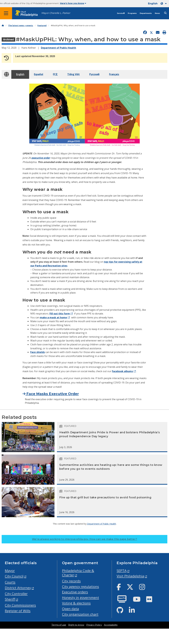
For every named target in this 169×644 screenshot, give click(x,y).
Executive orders (75, 592)
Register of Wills (18, 611)
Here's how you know (73, 3)
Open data (70, 609)
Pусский (94, 74)
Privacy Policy (94, 625)
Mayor (10, 571)
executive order (41, 158)
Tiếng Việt (73, 74)
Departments (146, 13)
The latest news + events (21, 26)
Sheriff (10, 599)
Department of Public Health (58, 48)
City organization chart (80, 614)
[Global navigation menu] (6, 13)
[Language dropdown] (164, 4)
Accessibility (111, 625)
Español (39, 74)
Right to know (76, 625)
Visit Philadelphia (130, 576)
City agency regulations (81, 587)
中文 (55, 74)
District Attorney (18, 588)
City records (71, 581)
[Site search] (165, 13)
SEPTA (122, 571)
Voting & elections (76, 603)
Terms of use (59, 625)
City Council (14, 576)
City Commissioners (20, 605)
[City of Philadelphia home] (28, 13)
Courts (10, 582)
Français (114, 74)
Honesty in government (81, 598)
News (157, 13)
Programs (132, 13)
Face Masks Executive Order (51, 394)
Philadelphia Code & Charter (78, 573)
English (20, 74)
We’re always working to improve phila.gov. (85, 539)
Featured (42, 26)
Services (121, 13)
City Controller (16, 594)
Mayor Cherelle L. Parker (56, 13)
